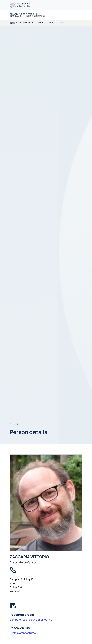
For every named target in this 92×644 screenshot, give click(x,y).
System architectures (23, 633)
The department (26, 23)
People (40, 23)
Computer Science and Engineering (31, 620)
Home (12, 23)
